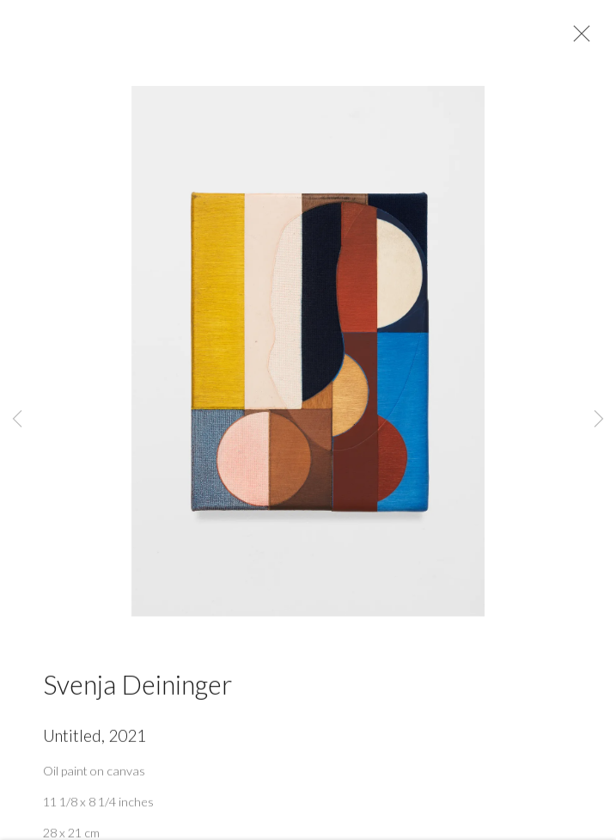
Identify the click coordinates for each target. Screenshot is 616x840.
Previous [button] (17, 420)
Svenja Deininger (137, 689)
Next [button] (599, 420)
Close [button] (577, 39)
